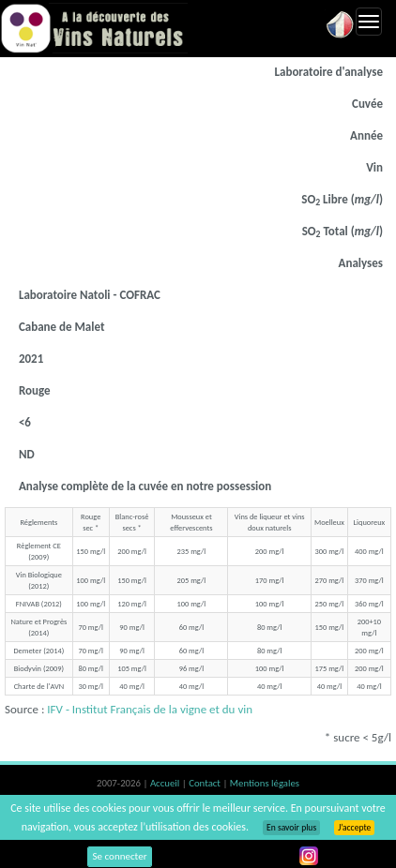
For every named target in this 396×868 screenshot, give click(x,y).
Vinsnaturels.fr (94, 28)
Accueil (166, 783)
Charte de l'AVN (39, 686)
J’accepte (354, 828)
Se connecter (120, 856)
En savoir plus (291, 828)
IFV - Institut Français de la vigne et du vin (150, 709)
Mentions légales (265, 783)
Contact (206, 783)
